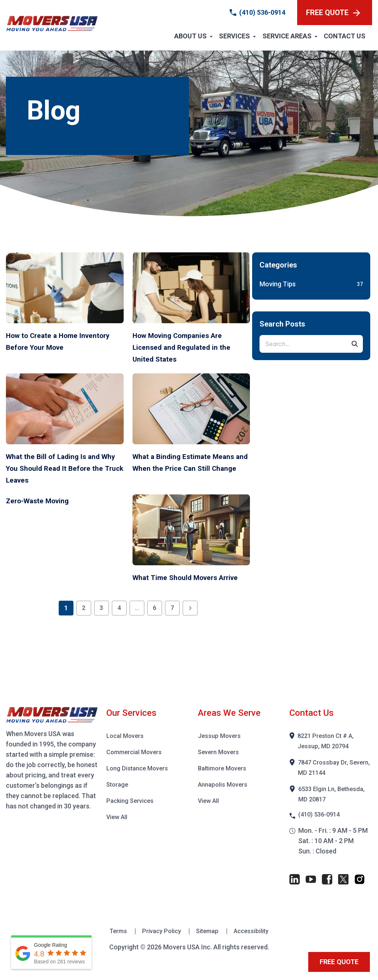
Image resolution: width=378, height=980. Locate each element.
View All (118, 829)
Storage (118, 796)
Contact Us (345, 36)
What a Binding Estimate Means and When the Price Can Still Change (186, 468)
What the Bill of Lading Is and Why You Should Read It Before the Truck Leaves (62, 468)
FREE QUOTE (333, 13)
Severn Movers (220, 764)
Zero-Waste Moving (46, 500)
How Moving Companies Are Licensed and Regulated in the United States (190, 347)
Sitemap (209, 944)
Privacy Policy (161, 944)
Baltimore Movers (224, 780)
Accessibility (255, 944)
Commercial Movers (136, 764)
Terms (115, 944)
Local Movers (127, 747)
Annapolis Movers (225, 796)
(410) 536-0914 (262, 12)
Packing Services (132, 812)
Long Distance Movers (140, 780)
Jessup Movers (221, 747)
